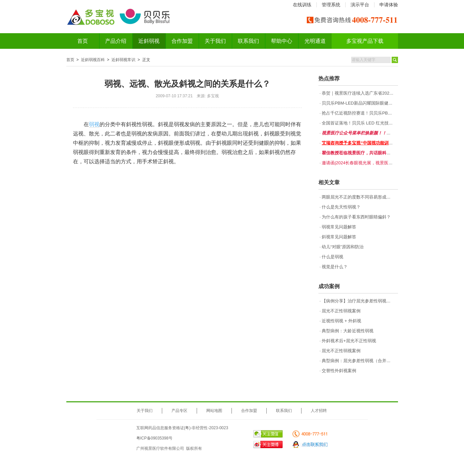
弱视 (94, 124)
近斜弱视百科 (93, 60)
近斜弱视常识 (123, 60)
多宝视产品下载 (365, 41)
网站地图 (214, 411)
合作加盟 (182, 41)
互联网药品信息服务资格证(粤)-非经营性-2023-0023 (182, 428)
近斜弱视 (149, 41)
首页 (83, 41)
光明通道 (315, 41)
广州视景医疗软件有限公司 (160, 448)
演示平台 (360, 5)
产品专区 (179, 411)
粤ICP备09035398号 (154, 438)
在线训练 (302, 5)
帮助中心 (282, 41)
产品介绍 (116, 41)
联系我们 (248, 41)
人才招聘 (319, 411)
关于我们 (215, 41)
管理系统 (331, 5)
